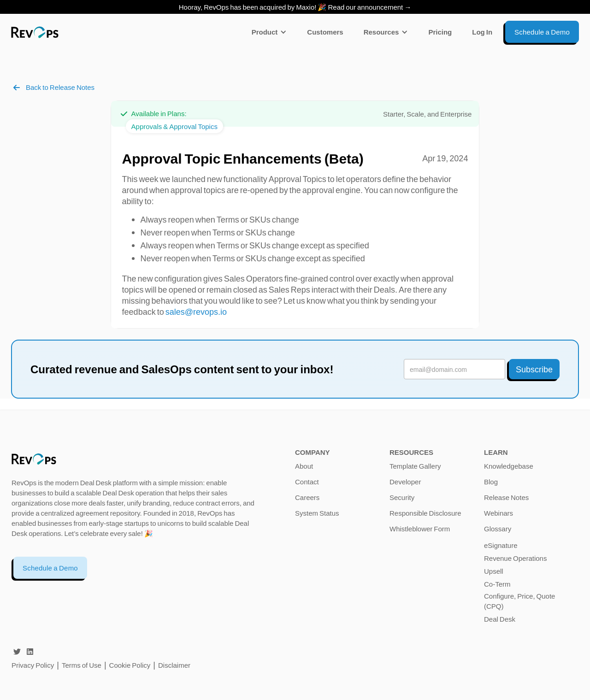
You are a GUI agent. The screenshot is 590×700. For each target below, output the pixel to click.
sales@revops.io (196, 312)
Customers (325, 32)
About (304, 466)
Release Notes (506, 497)
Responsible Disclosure (425, 513)
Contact (307, 482)
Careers (307, 497)
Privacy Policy (33, 665)
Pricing (440, 32)
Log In (482, 32)
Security (402, 497)
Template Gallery (415, 466)
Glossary (498, 529)
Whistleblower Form (420, 529)
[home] (35, 32)
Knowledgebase (509, 466)
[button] (269, 32)
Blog (491, 482)
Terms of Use (82, 665)
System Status (317, 513)
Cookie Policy (130, 665)
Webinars (499, 513)
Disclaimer (174, 665)
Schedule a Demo (50, 568)
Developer (405, 482)
